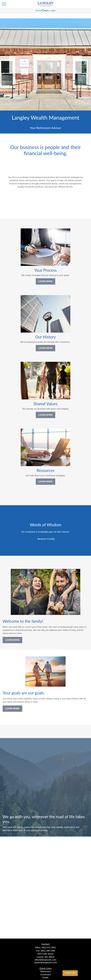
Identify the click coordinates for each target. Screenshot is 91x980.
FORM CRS (70, 973)
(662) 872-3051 (49, 948)
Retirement (45, 972)
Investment (45, 975)
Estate (46, 978)
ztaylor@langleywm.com (46, 963)
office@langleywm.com (45, 960)
